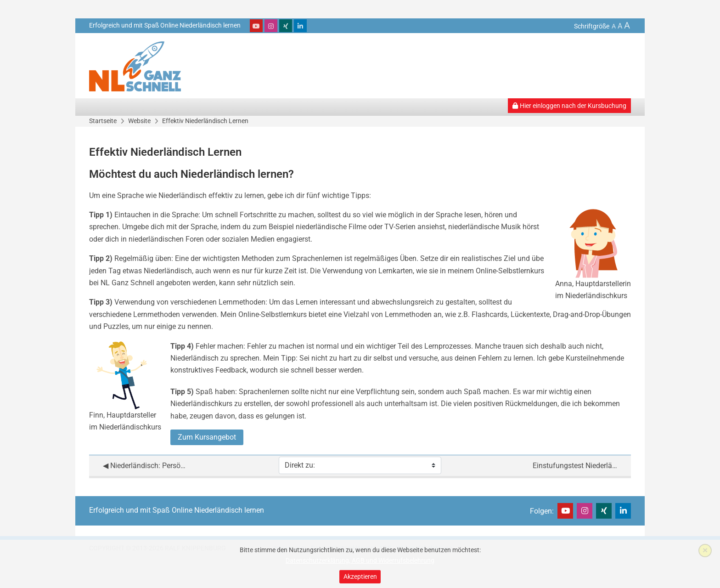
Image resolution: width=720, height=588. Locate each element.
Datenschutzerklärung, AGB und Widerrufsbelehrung (360, 560)
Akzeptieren (360, 577)
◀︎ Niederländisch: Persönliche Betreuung (145, 466)
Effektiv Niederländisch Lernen (205, 121)
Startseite (103, 121)
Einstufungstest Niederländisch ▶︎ (575, 466)
